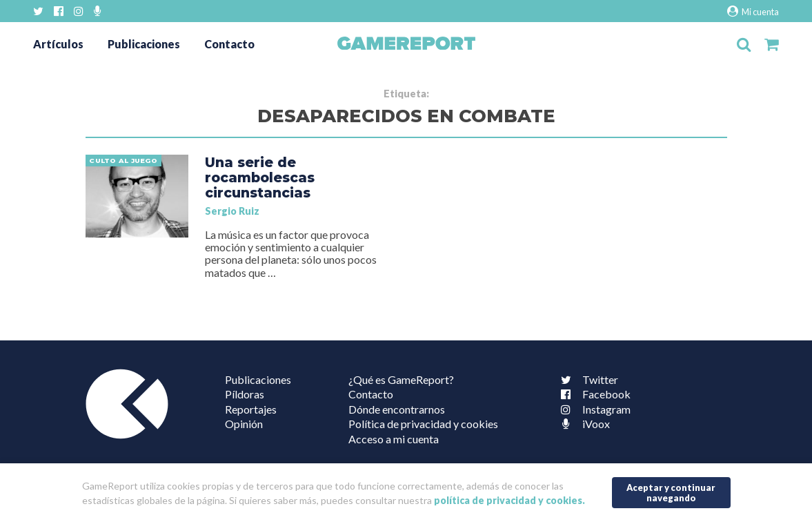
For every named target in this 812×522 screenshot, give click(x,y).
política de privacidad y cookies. (509, 500)
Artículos (58, 44)
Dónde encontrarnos (397, 409)
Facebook (593, 394)
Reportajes (251, 409)
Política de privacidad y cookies (423, 424)
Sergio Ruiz (232, 211)
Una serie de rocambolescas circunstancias (260, 177)
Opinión (244, 424)
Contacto (229, 44)
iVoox (582, 424)
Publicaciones (144, 44)
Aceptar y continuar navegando (671, 493)
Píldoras (245, 394)
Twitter (586, 379)
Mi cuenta (753, 11)
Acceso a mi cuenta (394, 439)
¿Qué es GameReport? (401, 379)
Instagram (593, 409)
